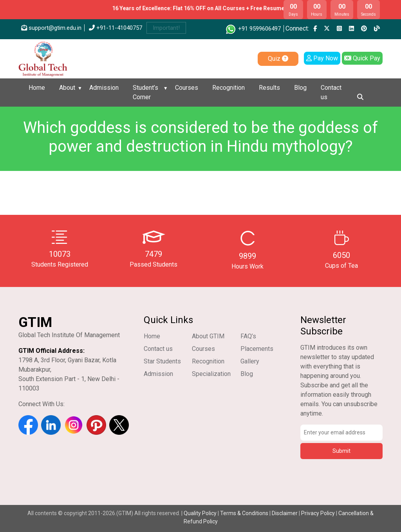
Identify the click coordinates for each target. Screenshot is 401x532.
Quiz (278, 59)
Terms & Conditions (244, 513)
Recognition (228, 88)
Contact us (331, 92)
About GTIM (208, 336)
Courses (187, 88)
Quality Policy (201, 513)
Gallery (250, 361)
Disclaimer (285, 513)
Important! (166, 28)
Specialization (211, 374)
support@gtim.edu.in (51, 28)
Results (269, 88)
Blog (300, 88)
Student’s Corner (145, 92)
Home (37, 88)
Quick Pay (362, 58)
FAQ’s (248, 336)
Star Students (162, 361)
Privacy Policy (318, 513)
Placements (257, 349)
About (67, 88)
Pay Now (322, 58)
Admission (104, 88)
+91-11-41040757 (116, 28)
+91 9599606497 (253, 29)
